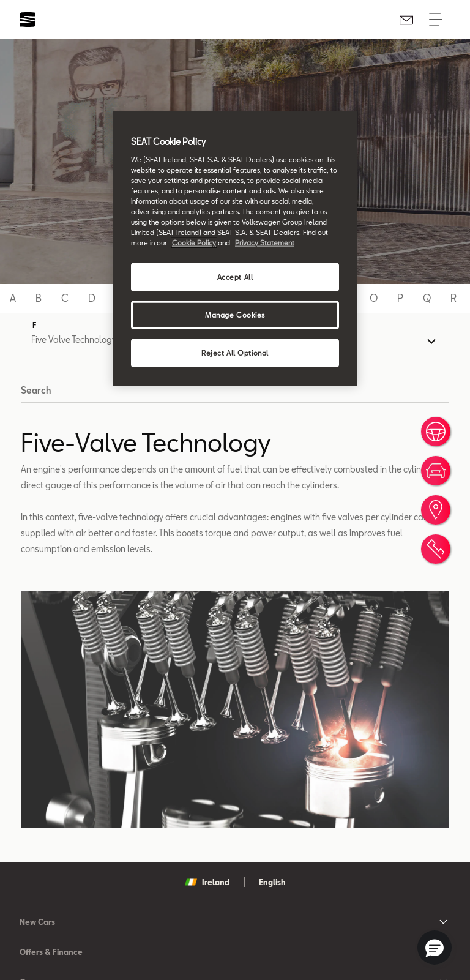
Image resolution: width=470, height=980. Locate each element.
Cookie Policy (194, 243)
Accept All (235, 277)
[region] (235, 249)
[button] (435, 948)
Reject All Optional (235, 353)
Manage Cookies (235, 315)
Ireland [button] (207, 882)
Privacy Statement (265, 243)
